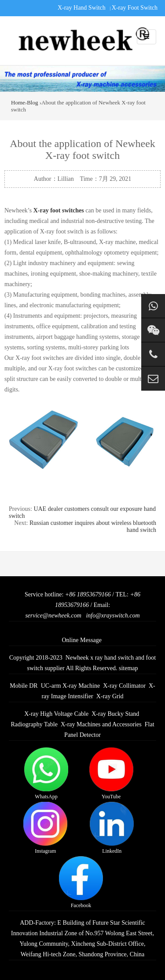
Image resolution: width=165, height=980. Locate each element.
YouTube (111, 774)
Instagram (45, 828)
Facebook (81, 882)
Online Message (82, 640)
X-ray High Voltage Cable (56, 714)
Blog (32, 102)
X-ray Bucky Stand (115, 714)
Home (18, 102)
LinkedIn (112, 828)
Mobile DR (24, 686)
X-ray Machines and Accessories (101, 724)
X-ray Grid (110, 696)
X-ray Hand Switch (82, 8)
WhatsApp (46, 774)
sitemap (128, 668)
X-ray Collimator (124, 686)
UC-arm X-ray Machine (71, 686)
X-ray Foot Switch (135, 8)
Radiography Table (34, 724)
